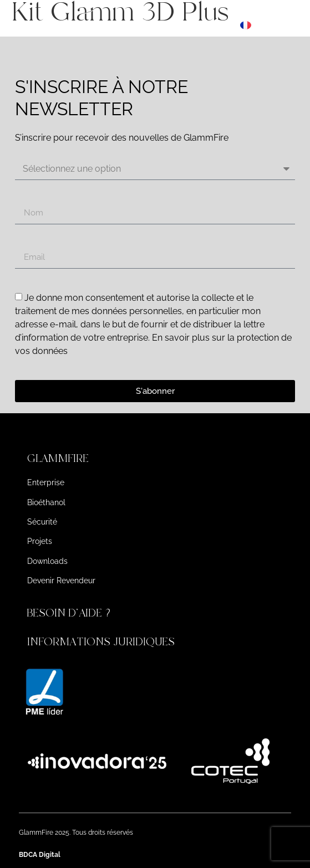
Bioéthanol (46, 502)
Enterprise (46, 482)
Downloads (47, 561)
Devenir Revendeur (61, 581)
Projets (40, 541)
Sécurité (42, 522)
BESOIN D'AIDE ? (70, 613)
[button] (155, 459)
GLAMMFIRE (58, 458)
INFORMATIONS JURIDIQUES (101, 642)
